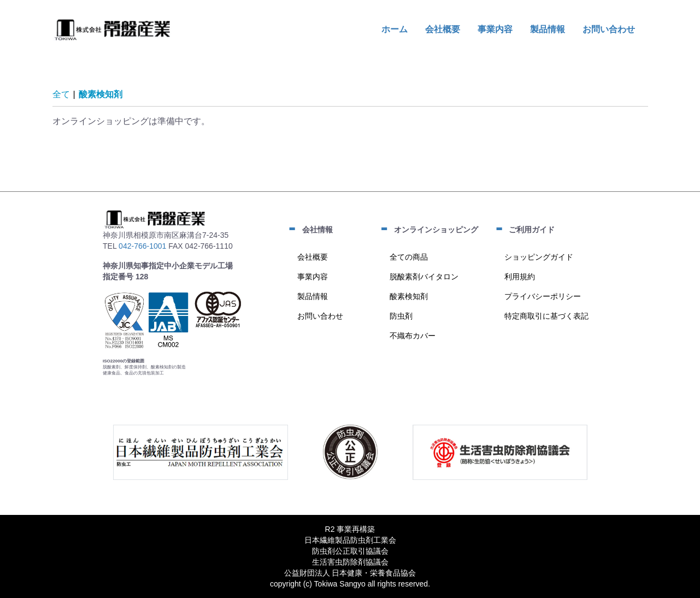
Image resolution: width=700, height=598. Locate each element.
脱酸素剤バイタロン (424, 277)
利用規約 (520, 277)
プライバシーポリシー (543, 296)
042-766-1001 (142, 246)
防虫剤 (401, 316)
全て (61, 94)
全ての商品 (409, 257)
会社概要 (313, 257)
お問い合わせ (320, 316)
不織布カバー (413, 336)
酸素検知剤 (101, 94)
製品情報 (313, 296)
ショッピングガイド (539, 257)
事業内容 (313, 277)
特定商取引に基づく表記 (546, 316)
